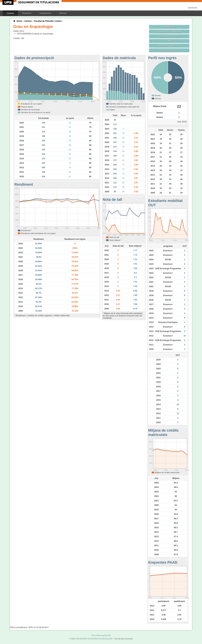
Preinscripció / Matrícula (169, 31)
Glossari (63, 13)
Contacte (192, 8)
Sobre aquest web (103, 635)
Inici (93, 635)
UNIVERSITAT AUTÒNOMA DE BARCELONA (94, 639)
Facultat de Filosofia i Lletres (48, 21)
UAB (8, 2)
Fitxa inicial (169, 27)
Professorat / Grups (169, 36)
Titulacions (27, 13)
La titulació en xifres (169, 50)
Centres (10, 13)
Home (19, 21)
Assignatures (45, 13)
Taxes (169, 41)
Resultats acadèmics (169, 46)
